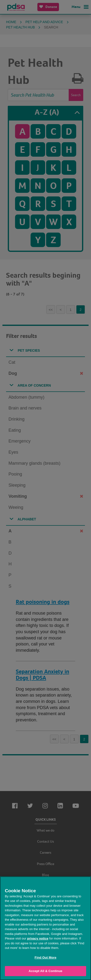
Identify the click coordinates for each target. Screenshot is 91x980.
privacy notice (38, 938)
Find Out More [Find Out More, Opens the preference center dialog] (46, 957)
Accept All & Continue (45, 971)
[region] (45, 928)
